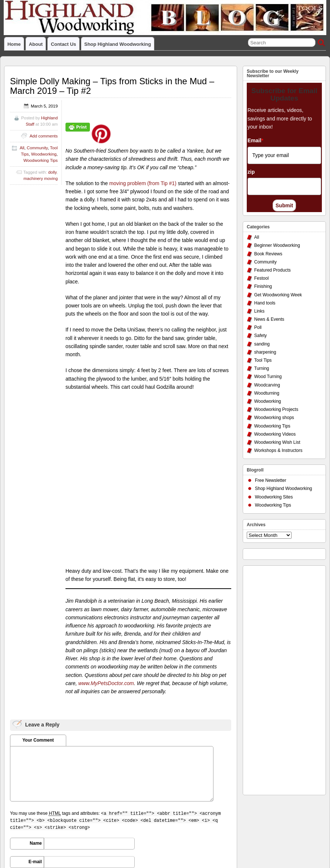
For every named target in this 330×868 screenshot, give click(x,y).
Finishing (263, 286)
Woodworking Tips (41, 160)
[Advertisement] (276, 678)
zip (251, 172)
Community (37, 148)
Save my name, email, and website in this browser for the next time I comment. (80, 746)
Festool (261, 278)
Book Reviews (268, 254)
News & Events (269, 319)
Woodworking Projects (276, 409)
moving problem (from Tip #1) (143, 183)
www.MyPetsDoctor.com (106, 526)
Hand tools (265, 303)
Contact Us (63, 44)
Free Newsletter (271, 480)
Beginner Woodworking (277, 245)
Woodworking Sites (274, 497)
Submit (284, 205)
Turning (262, 368)
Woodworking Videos (275, 434)
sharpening (265, 352)
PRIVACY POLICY (22, 820)
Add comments (44, 136)
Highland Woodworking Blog (55, 814)
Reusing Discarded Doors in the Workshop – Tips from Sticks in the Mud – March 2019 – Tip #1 (168, 791)
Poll (258, 327)
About (36, 44)
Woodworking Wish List (277, 442)
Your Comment (38, 583)
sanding (262, 344)
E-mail (35, 704)
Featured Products (272, 270)
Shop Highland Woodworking (118, 44)
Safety (260, 336)
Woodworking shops (274, 418)
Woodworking (44, 154)
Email (255, 140)
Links (259, 311)
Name (36, 686)
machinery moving (41, 178)
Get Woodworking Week (278, 295)
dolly (52, 172)
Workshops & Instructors (278, 450)
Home (14, 44)
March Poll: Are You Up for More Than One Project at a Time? (48, 791)
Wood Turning (268, 377)
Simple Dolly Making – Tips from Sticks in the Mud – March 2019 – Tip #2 (112, 86)
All (22, 148)
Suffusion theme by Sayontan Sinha (293, 833)
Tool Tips (263, 360)
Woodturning (267, 393)
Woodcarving (267, 385)
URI (38, 723)
